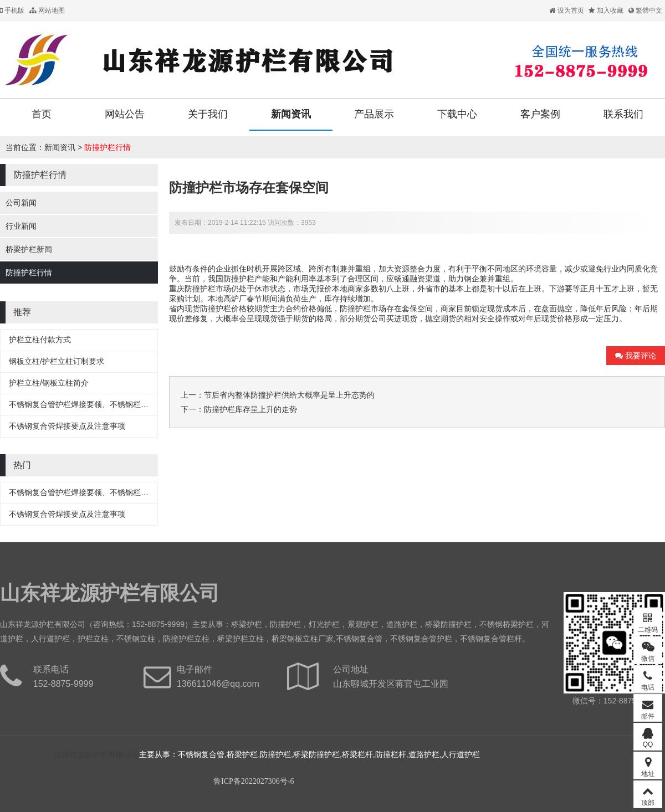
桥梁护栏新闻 (29, 249)
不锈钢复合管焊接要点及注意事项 (67, 426)
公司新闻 (21, 203)
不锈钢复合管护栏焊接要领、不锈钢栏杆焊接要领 (94, 404)
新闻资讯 (291, 114)
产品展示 (374, 114)
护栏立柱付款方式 (40, 340)
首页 (42, 114)
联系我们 (623, 114)
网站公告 (125, 114)
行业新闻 (21, 226)
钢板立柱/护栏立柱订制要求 (57, 361)
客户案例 (540, 114)
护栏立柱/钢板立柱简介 (49, 383)
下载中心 (457, 114)
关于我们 (208, 114)
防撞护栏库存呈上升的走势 (250, 409)
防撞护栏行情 (108, 147)
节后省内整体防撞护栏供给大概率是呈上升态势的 (289, 395)
